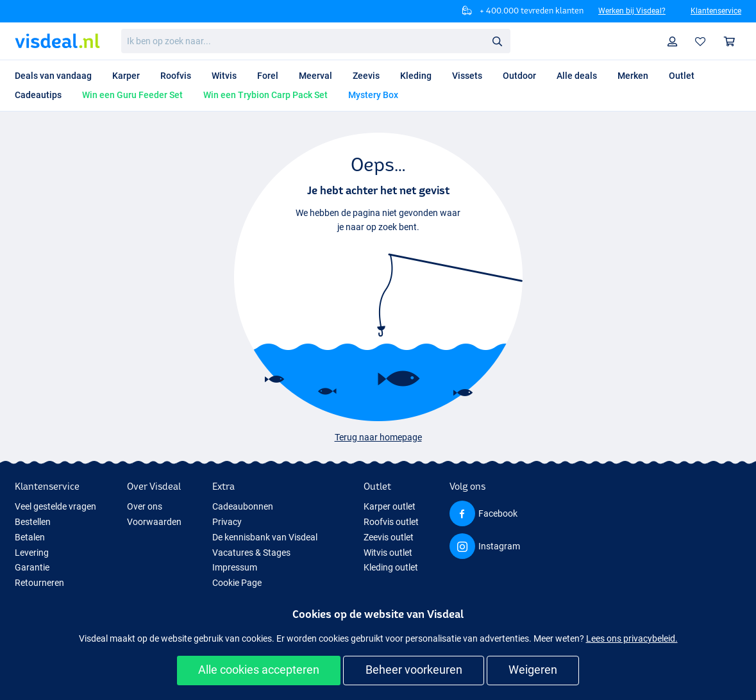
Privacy (227, 522)
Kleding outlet (391, 567)
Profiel (676, 41)
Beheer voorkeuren (414, 670)
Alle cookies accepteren (259, 670)
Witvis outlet (388, 553)
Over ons (145, 506)
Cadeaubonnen (243, 506)
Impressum (235, 567)
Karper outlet (390, 506)
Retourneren (39, 583)
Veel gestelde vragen (55, 506)
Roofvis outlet (391, 522)
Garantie (32, 567)
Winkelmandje (733, 41)
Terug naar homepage (378, 437)
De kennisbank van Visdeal (265, 537)
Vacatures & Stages (251, 553)
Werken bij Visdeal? (632, 11)
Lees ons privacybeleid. (632, 638)
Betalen (30, 537)
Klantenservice (716, 11)
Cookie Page (237, 583)
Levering (32, 553)
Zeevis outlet (389, 537)
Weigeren (533, 670)
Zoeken (501, 41)
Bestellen (33, 522)
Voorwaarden (154, 522)
